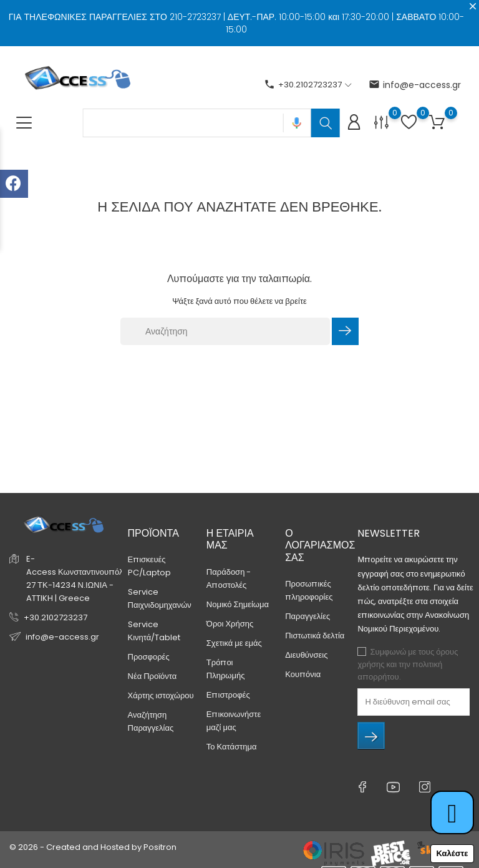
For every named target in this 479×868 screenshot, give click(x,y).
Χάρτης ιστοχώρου (161, 695)
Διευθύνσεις (306, 655)
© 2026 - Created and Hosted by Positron (93, 847)
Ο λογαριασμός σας (320, 545)
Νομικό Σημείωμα (238, 604)
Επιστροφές (228, 695)
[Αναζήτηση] (225, 331)
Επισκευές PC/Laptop (149, 566)
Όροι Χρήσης (230, 624)
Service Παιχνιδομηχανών (160, 598)
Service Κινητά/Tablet (154, 631)
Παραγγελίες (307, 616)
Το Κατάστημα (232, 747)
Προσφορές (149, 657)
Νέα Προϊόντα (152, 676)
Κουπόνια (303, 674)
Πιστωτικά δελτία (315, 636)
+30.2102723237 (56, 617)
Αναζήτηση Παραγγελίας (151, 721)
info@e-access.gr (415, 85)
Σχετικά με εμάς (234, 643)
